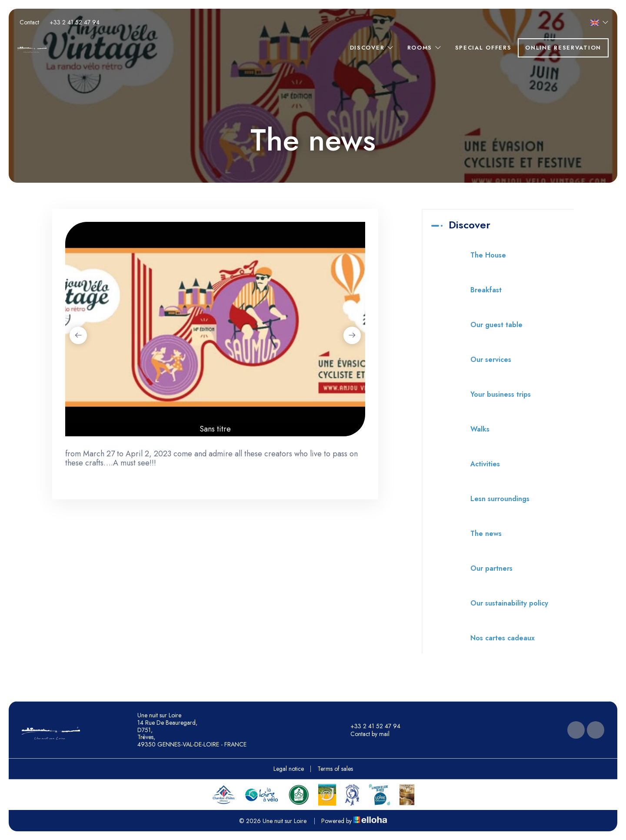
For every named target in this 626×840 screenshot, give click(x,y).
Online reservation (563, 48)
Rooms (425, 48)
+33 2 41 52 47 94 (370, 726)
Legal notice (289, 769)
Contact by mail (365, 734)
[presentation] (78, 335)
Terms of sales (335, 769)
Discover (372, 48)
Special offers (483, 48)
